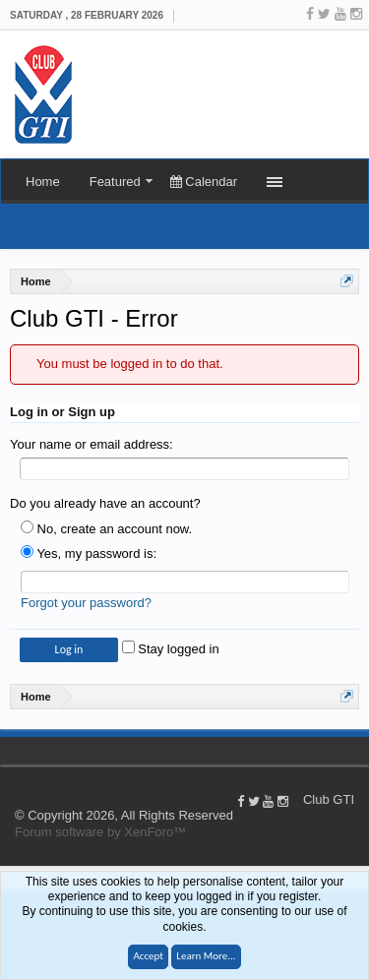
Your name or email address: (92, 444)
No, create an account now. (106, 529)
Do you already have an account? (105, 503)
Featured (115, 182)
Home (43, 182)
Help (359, 750)
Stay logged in (171, 649)
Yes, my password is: (89, 553)
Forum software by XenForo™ (100, 832)
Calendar (204, 182)
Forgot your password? (86, 603)
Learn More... (206, 956)
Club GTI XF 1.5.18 (10, 750)
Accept (148, 956)
